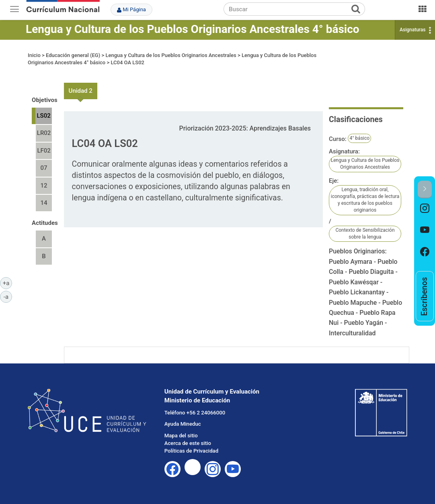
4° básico (359, 138)
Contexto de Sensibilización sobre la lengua (365, 234)
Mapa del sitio (181, 436)
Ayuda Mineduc (183, 424)
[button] (425, 189)
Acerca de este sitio (188, 443)
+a (7, 283)
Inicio (34, 55)
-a (8, 296)
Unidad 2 (81, 91)
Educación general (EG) (73, 55)
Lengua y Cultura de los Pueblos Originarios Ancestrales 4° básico (193, 29)
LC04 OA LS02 (127, 62)
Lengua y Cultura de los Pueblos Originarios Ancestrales (171, 55)
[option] (425, 209)
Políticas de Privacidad (191, 451)
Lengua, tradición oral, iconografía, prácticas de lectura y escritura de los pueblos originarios (365, 200)
